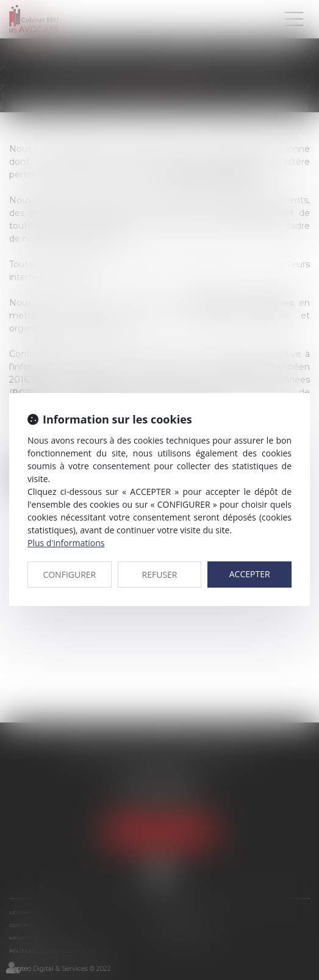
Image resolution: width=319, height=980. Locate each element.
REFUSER (160, 575)
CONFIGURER (69, 575)
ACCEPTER (250, 574)
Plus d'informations (66, 543)
